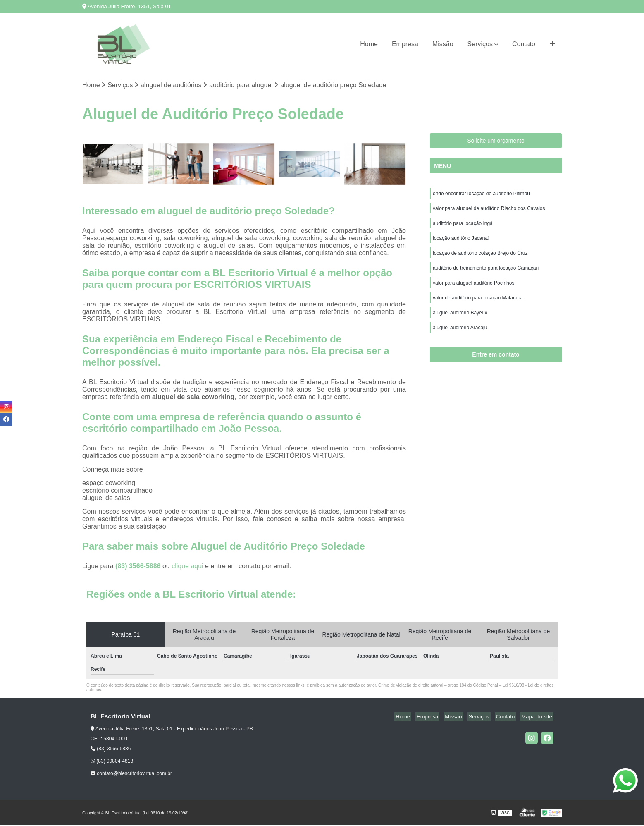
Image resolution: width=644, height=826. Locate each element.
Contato (524, 44)
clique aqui (187, 567)
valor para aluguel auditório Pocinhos (473, 289)
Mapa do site (538, 717)
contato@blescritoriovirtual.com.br (131, 774)
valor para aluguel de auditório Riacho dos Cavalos (489, 211)
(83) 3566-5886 (139, 567)
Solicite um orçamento (496, 141)
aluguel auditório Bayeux (460, 321)
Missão (443, 44)
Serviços (480, 44)
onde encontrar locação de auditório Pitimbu (481, 195)
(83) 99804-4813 (112, 762)
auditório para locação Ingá (463, 226)
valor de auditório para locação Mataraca (478, 305)
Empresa (405, 44)
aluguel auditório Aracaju (460, 336)
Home (369, 44)
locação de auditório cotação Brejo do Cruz (480, 258)
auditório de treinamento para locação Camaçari (486, 273)
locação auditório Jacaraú (461, 242)
